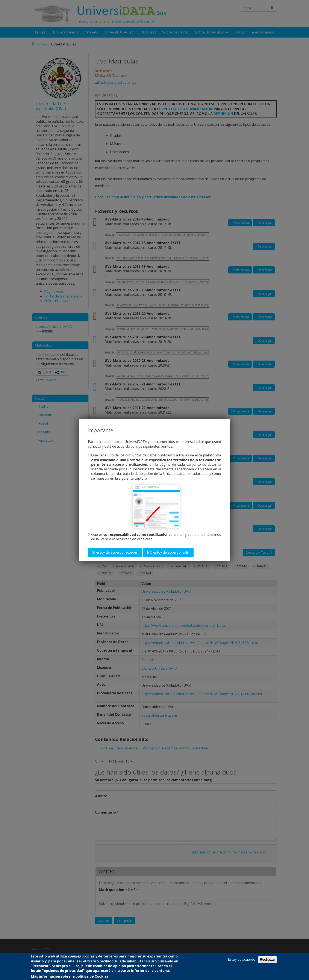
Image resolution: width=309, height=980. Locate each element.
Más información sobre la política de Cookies (70, 976)
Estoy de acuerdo (242, 960)
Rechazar (267, 960)
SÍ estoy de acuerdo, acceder (115, 552)
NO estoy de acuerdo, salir (168, 552)
